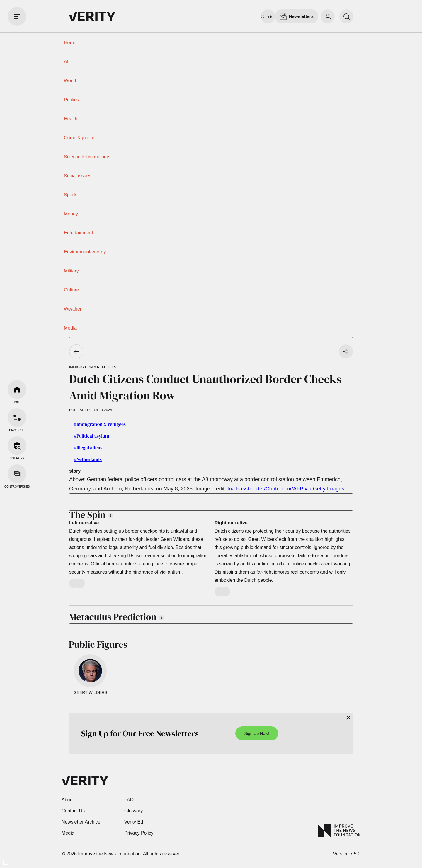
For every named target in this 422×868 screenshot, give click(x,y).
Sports (71, 195)
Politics (71, 100)
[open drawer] (17, 16)
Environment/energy (85, 252)
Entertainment (79, 233)
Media (70, 328)
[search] (346, 16)
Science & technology (86, 157)
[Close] (348, 718)
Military (71, 271)
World (70, 81)
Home (70, 43)
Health (71, 119)
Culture (72, 290)
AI (66, 62)
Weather (73, 309)
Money (71, 214)
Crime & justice (80, 138)
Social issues (78, 176)
